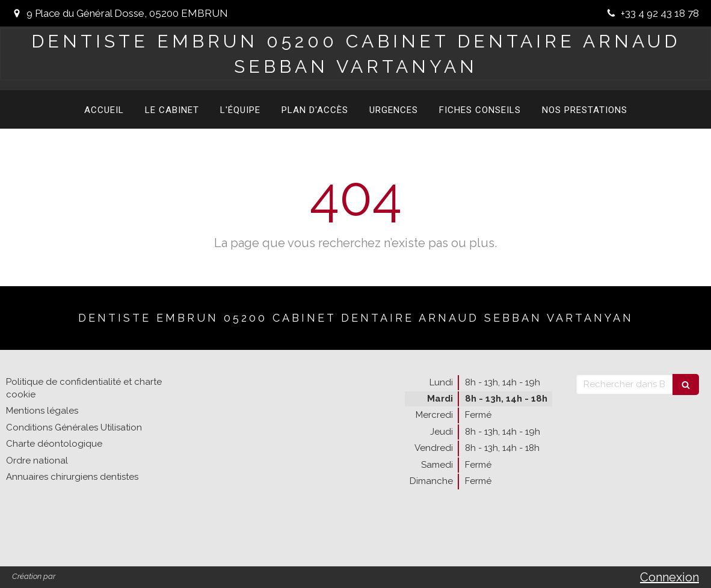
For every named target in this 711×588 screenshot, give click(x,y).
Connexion (669, 577)
